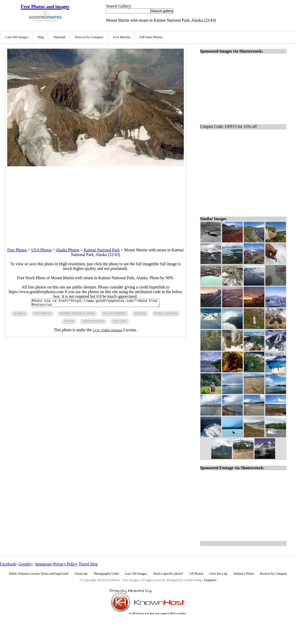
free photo (43, 315)
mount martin (114, 315)
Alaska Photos (67, 250)
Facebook (8, 564)
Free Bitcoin (122, 37)
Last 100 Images (17, 37)
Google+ (26, 564)
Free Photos (17, 250)
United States (93, 323)
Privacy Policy (65, 564)
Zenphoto (210, 580)
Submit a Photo (244, 574)
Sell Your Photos (151, 37)
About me (81, 574)
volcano (120, 323)
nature (140, 315)
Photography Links (106, 574)
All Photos (196, 574)
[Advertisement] (95, 202)
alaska (19, 315)
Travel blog (88, 564)
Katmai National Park (102, 250)
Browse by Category (89, 37)
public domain (166, 315)
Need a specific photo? (168, 574)
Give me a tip (218, 574)
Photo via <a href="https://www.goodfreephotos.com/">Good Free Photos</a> (96, 304)
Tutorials (60, 37)
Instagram (43, 564)
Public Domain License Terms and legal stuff (39, 574)
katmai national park (77, 315)
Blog (41, 37)
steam (69, 323)
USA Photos (42, 250)
